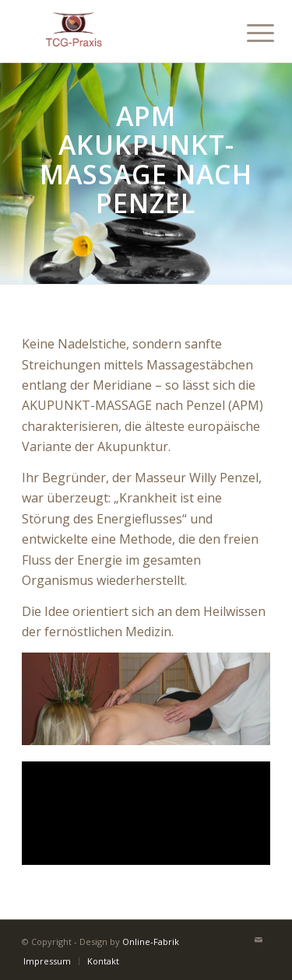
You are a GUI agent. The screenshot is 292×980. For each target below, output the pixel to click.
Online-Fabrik (151, 941)
